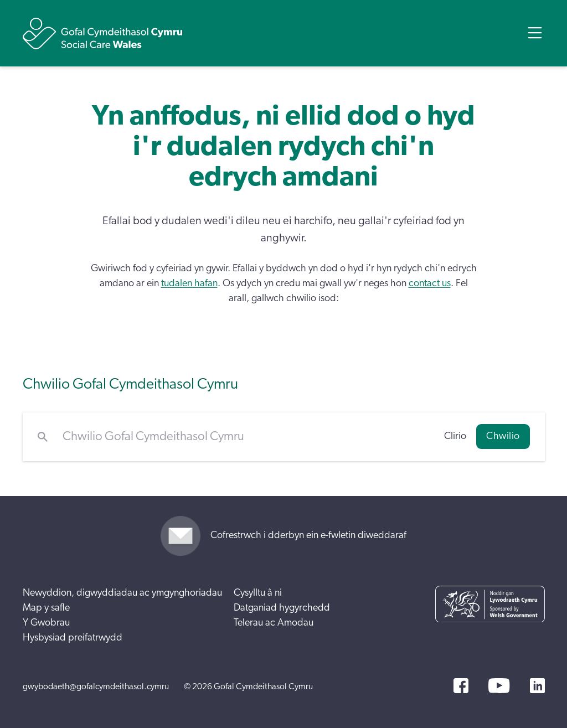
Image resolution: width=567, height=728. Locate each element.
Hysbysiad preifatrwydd (73, 638)
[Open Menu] (535, 33)
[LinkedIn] (537, 686)
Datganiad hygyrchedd (282, 608)
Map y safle (46, 608)
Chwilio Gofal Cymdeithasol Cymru (130, 384)
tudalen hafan (189, 283)
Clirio (455, 436)
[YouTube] (499, 686)
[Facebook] (461, 686)
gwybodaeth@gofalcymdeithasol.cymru (96, 686)
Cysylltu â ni (258, 593)
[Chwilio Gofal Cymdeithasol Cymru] (246, 437)
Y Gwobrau (46, 623)
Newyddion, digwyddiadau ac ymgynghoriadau (122, 593)
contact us (430, 283)
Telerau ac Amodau (274, 623)
